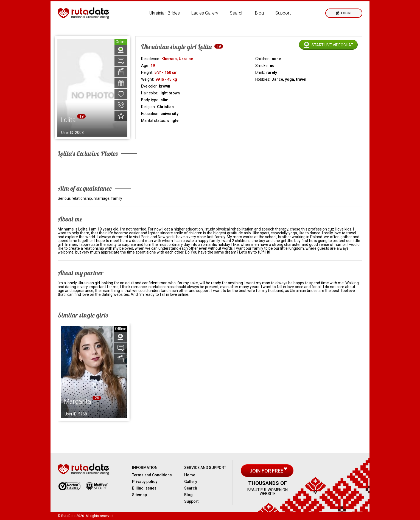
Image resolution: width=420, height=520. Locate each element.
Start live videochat (332, 45)
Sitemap (139, 495)
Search (237, 13)
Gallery (191, 482)
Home (190, 475)
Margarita (78, 401)
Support (283, 13)
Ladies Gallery (205, 13)
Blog (259, 13)
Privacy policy (145, 482)
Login (345, 13)
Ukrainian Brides (165, 13)
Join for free (267, 471)
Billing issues (144, 488)
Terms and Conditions (152, 475)
